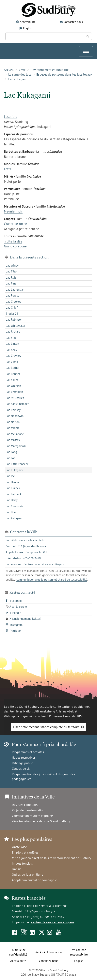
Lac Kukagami (18, 79)
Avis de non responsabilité (79, 952)
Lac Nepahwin (15, 416)
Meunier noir (13, 211)
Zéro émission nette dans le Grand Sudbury (41, 821)
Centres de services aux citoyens (53, 922)
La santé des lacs (20, 74)
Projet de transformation (28, 810)
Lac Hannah (13, 482)
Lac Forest (12, 295)
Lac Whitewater (16, 326)
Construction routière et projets (33, 816)
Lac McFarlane (15, 434)
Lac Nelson (13, 422)
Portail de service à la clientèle (46, 906)
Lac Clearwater (15, 506)
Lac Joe (10, 476)
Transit (16, 869)
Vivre (22, 70)
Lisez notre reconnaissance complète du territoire (46, 727)
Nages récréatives (24, 757)
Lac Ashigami (14, 518)
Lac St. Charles (15, 398)
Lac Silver (12, 380)
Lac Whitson (13, 386)
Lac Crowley (13, 356)
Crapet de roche (16, 224)
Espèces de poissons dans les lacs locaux (64, 74)
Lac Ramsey (13, 410)
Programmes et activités (28, 752)
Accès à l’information (48, 952)
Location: (10, 117)
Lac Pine (11, 283)
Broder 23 (12, 314)
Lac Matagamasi (16, 446)
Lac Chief (12, 307)
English (28, 28)
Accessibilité (28, 22)
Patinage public (22, 763)
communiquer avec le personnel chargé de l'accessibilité (52, 580)
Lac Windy (12, 265)
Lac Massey (13, 440)
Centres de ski (21, 768)
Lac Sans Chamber (17, 404)
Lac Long (11, 452)
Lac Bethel (12, 368)
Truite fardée (13, 241)
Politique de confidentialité (18, 952)
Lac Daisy (12, 500)
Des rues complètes (25, 805)
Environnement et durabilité (50, 70)
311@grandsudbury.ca (40, 911)
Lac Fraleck (13, 488)
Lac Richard (13, 332)
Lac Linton (12, 344)
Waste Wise (19, 847)
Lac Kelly (11, 350)
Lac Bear (11, 512)
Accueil (9, 70)
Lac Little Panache (17, 464)
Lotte (8, 169)
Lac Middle (13, 428)
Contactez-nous (73, 22)
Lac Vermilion (14, 392)
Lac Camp (12, 362)
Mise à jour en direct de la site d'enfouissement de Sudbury (51, 858)
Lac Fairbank (14, 494)
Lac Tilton (12, 271)
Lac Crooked (14, 302)
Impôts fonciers (22, 863)
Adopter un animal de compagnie (34, 880)
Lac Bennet (13, 374)
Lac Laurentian (15, 290)
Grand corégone (15, 246)
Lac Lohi (11, 458)
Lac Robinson (14, 320)
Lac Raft (11, 278)
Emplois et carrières (25, 852)
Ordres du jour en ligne (27, 874)
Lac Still (11, 338)
